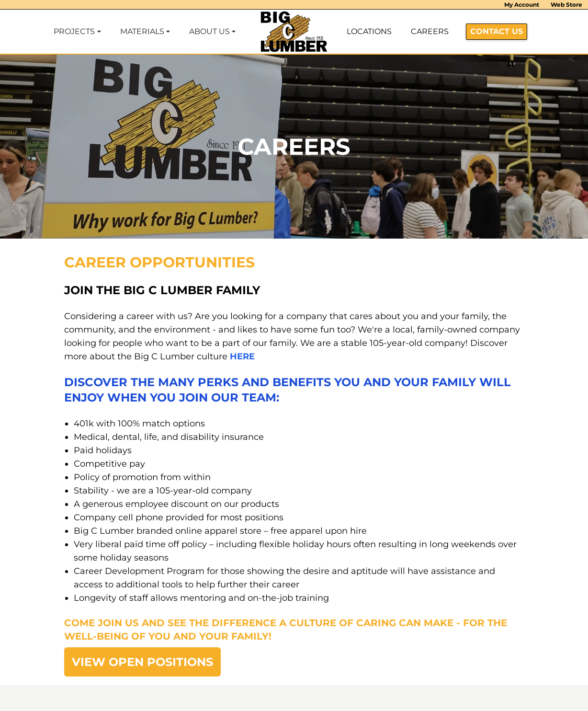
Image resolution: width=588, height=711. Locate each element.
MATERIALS (142, 31)
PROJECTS (74, 31)
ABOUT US (209, 31)
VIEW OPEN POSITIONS (142, 662)
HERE (242, 356)
